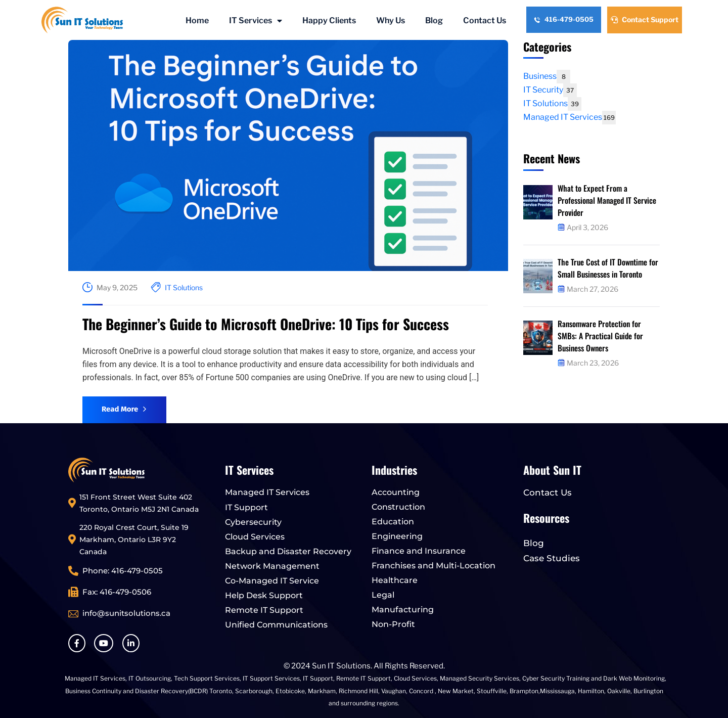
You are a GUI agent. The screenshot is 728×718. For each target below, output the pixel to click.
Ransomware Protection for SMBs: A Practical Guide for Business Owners (601, 336)
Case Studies (552, 558)
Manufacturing (403, 610)
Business (547, 76)
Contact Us (485, 20)
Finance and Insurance (419, 551)
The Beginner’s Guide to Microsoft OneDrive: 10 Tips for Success (266, 324)
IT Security (550, 90)
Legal (383, 595)
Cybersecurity (253, 522)
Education (393, 522)
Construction (398, 507)
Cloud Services (255, 537)
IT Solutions (184, 287)
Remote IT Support (264, 610)
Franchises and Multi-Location (434, 566)
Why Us (391, 20)
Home (197, 20)
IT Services (256, 21)
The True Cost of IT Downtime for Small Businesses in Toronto (608, 268)
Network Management (272, 566)
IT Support (246, 507)
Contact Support (645, 19)
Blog (434, 20)
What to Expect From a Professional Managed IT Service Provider (608, 200)
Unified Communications (276, 625)
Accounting (396, 492)
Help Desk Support (264, 595)
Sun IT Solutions (341, 666)
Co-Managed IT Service (272, 581)
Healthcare (395, 580)
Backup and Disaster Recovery (288, 551)
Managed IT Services (570, 117)
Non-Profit (393, 624)
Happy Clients (329, 20)
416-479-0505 (564, 19)
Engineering (397, 536)
